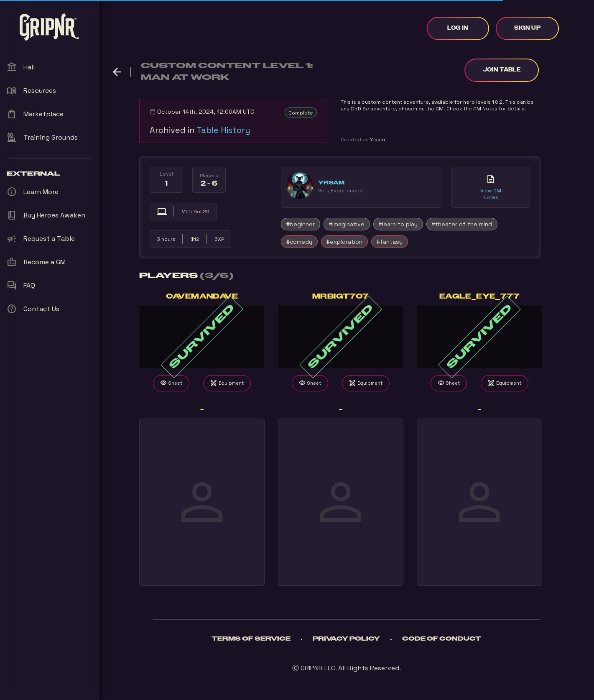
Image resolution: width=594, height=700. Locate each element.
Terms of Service (251, 639)
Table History (223, 130)
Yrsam (331, 183)
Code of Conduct (442, 639)
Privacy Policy (346, 639)
